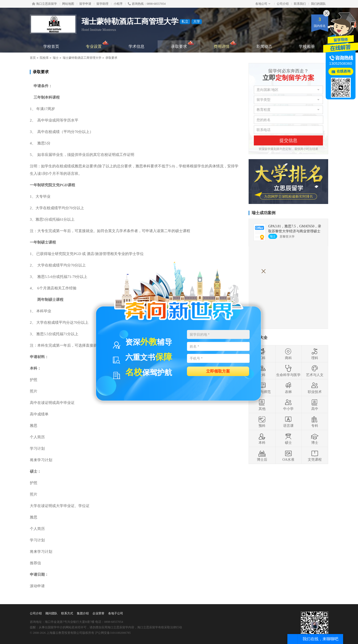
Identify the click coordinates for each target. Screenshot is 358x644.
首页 (33, 58)
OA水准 (288, 455)
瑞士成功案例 (264, 213)
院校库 (44, 58)
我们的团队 (318, 4)
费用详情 (225, 44)
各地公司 (263, 4)
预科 (262, 422)
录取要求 (183, 44)
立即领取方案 (218, 371)
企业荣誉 (98, 613)
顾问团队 (51, 613)
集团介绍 (83, 613)
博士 (315, 439)
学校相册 (307, 46)
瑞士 (56, 58)
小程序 (118, 4)
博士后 (262, 455)
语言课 (288, 422)
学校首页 (51, 46)
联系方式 (67, 613)
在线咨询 (344, 71)
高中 (315, 405)
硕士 (288, 439)
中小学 (288, 405)
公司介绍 (283, 4)
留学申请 (85, 4)
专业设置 (97, 44)
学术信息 (136, 46)
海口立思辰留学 (45, 4)
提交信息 (288, 140)
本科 (262, 439)
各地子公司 (116, 613)
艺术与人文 (315, 371)
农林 (288, 388)
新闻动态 (264, 46)
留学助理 (102, 4)
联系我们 (300, 4)
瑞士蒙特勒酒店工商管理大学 (82, 58)
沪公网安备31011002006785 (113, 633)
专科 (315, 422)
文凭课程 (315, 455)
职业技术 (315, 388)
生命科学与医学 (288, 371)
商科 (288, 354)
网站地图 (68, 4)
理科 (315, 354)
